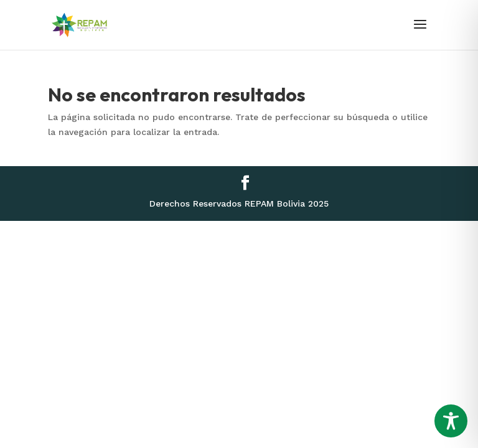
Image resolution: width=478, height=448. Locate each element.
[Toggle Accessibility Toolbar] (451, 421)
